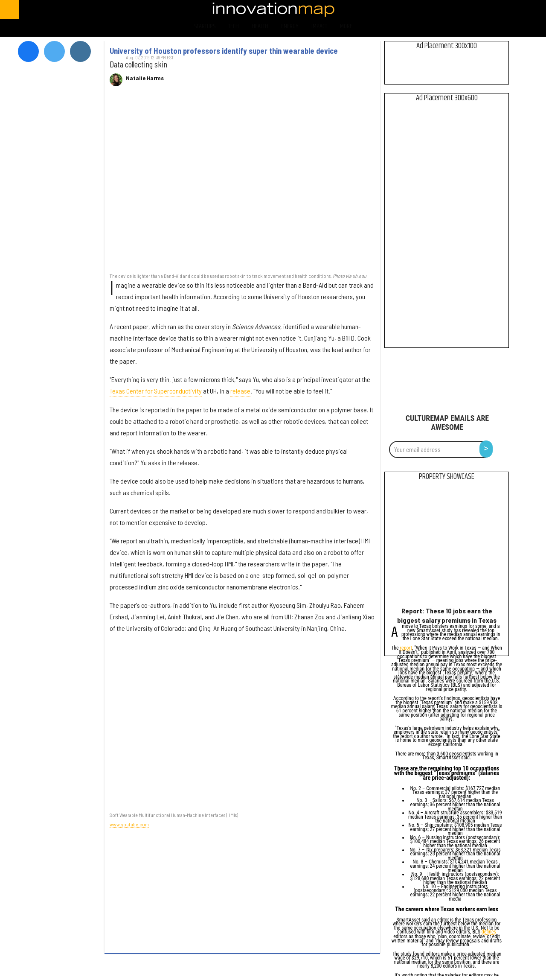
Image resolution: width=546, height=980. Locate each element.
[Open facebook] (457, 10)
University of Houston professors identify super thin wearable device (224, 51)
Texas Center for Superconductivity (156, 391)
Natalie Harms (145, 78)
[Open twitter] (480, 10)
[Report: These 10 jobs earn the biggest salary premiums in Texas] (447, 546)
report (406, 649)
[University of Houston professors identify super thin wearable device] (242, 184)
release (240, 391)
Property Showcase (447, 477)
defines (489, 932)
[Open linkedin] (524, 10)
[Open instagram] (502, 10)
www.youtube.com (129, 824)
